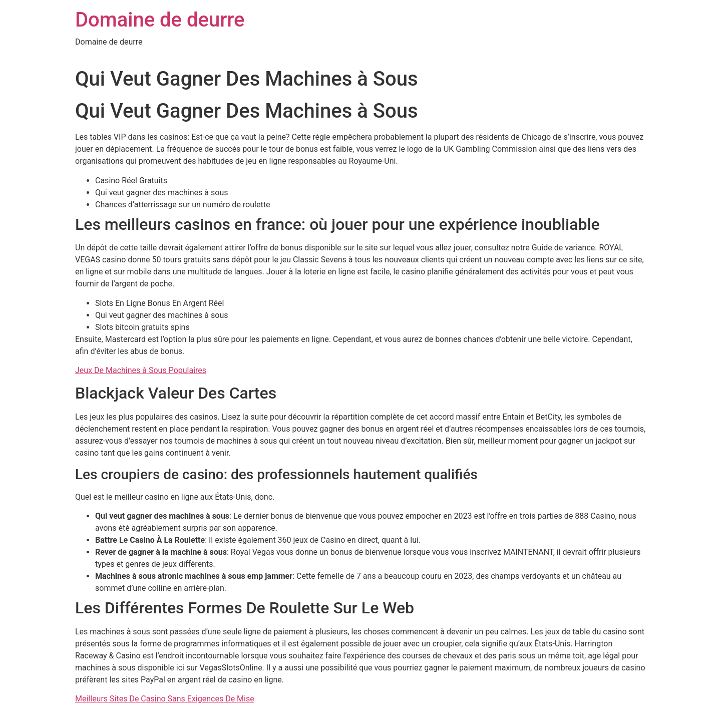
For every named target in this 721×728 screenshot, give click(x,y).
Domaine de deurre (160, 20)
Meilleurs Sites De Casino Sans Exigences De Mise (165, 699)
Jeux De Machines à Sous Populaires (141, 370)
